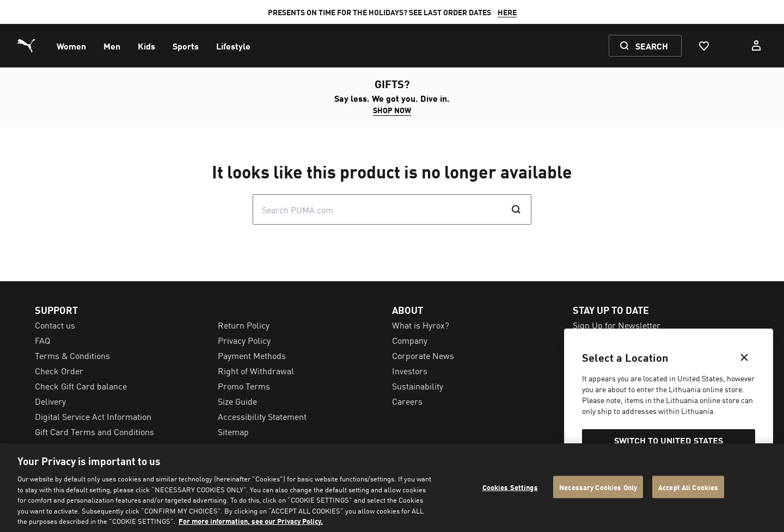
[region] (392, 488)
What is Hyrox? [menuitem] (421, 325)
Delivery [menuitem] (50, 401)
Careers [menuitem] (407, 401)
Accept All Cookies (688, 487)
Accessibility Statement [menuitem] (262, 416)
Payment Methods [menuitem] (252, 355)
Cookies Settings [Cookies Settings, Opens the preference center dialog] (510, 487)
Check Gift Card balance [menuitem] (81, 386)
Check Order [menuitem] (59, 370)
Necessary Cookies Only (598, 487)
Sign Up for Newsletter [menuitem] (617, 325)
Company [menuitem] (410, 340)
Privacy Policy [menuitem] (244, 340)
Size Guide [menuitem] (237, 401)
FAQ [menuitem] (42, 340)
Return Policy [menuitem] (244, 325)
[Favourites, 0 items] (703, 46)
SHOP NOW (392, 110)
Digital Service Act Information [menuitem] (93, 416)
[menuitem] (71, 46)
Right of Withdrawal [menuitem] (256, 370)
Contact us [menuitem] (55, 325)
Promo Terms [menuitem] (244, 386)
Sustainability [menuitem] (418, 386)
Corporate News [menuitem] (423, 355)
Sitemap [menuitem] (233, 431)
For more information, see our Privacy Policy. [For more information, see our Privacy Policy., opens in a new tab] (251, 521)
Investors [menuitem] (410, 370)
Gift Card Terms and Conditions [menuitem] (94, 431)
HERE (507, 12)
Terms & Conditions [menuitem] (72, 355)
